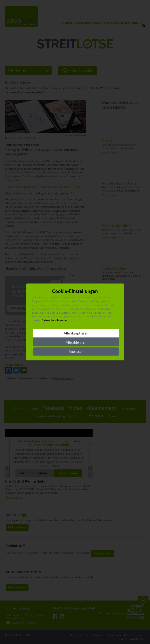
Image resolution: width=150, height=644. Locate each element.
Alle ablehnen (76, 342)
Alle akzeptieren (76, 333)
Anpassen (76, 352)
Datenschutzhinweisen (54, 320)
